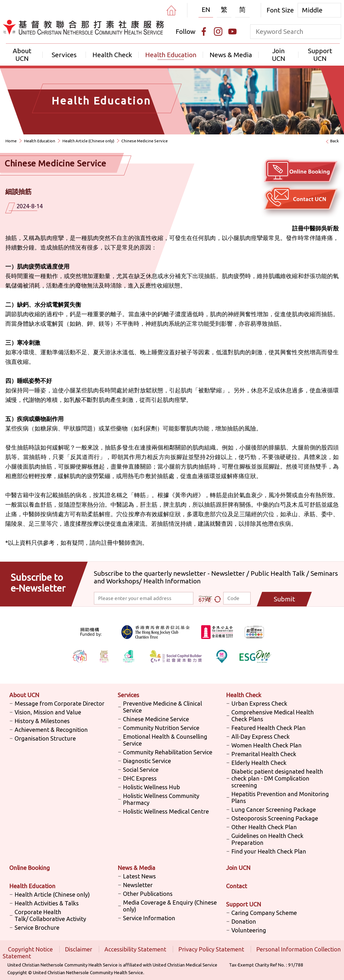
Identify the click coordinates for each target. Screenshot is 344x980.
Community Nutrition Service (161, 728)
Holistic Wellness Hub (151, 787)
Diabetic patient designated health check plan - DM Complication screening (277, 778)
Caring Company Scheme (264, 913)
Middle (312, 10)
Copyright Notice (31, 949)
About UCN (22, 55)
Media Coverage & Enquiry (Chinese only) (170, 906)
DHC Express (140, 778)
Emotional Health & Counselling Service (165, 740)
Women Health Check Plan (266, 745)
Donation (244, 921)
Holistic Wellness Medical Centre (166, 811)
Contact (237, 886)
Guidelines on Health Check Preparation (267, 839)
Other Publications (148, 894)
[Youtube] (232, 31)
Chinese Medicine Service (145, 141)
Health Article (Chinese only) (88, 141)
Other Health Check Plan (264, 827)
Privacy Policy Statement (212, 949)
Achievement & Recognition (51, 730)
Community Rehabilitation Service (168, 752)
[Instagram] (218, 31)
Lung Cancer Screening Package (274, 809)
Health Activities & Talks (47, 903)
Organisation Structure (45, 738)
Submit (284, 599)
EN (206, 10)
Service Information (149, 918)
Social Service (141, 770)
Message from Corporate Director (59, 703)
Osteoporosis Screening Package (275, 818)
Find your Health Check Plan (269, 851)
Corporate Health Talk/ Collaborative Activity (50, 915)
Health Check (112, 55)
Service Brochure (37, 927)
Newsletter (138, 885)
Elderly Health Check (259, 763)
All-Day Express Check (261, 736)
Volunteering (249, 930)
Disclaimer (79, 949)
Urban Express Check (259, 703)
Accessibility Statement (136, 949)
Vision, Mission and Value (48, 712)
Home (11, 141)
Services (64, 55)
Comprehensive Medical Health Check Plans (273, 716)
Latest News (139, 876)
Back (334, 141)
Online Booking (30, 868)
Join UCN (279, 55)
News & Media (231, 55)
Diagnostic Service (147, 761)
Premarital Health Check (264, 754)
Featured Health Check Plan (268, 728)
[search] (334, 32)
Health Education (171, 55)
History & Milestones (42, 721)
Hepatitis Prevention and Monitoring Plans (280, 797)
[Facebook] (204, 31)
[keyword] (288, 32)
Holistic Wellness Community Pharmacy (161, 799)
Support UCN (320, 55)
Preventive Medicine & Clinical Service (162, 707)
